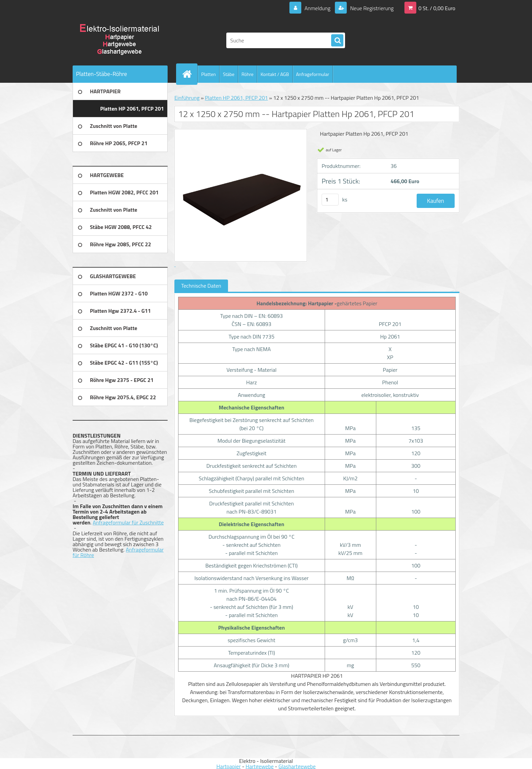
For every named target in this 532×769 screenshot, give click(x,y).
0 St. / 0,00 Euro (437, 8)
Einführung (187, 98)
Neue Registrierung (371, 8)
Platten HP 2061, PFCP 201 (236, 98)
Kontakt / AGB (275, 74)
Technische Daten (201, 286)
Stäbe (229, 74)
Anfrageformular (313, 74)
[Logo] (119, 40)
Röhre (248, 74)
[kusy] (330, 200)
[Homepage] (190, 74)
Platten (208, 74)
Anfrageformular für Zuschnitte (128, 522)
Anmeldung (317, 8)
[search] (337, 41)
